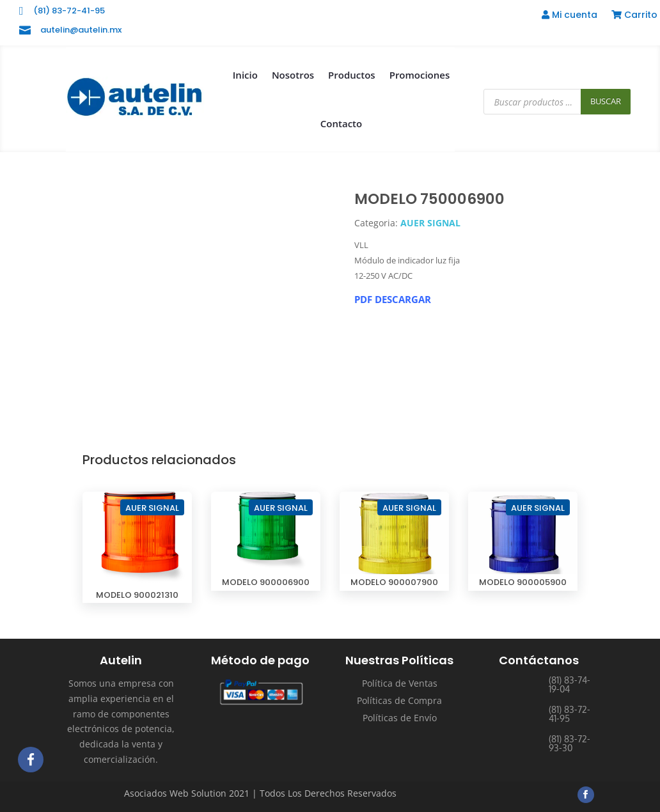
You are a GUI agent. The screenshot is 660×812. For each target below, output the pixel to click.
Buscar (606, 101)
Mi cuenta (570, 16)
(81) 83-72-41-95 (69, 11)
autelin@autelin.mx (81, 30)
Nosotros (293, 75)
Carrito (634, 16)
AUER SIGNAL (430, 223)
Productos (352, 75)
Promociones (420, 75)
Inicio (245, 75)
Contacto (341, 123)
